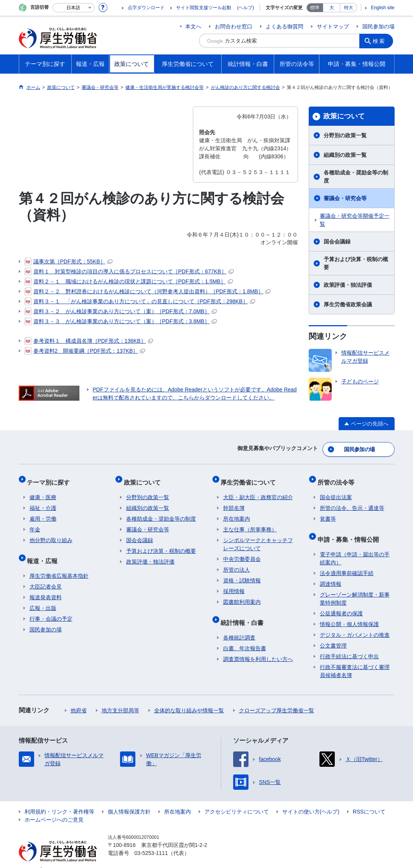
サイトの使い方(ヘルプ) (311, 800)
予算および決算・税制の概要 (356, 263)
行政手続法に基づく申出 (349, 644)
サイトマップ (333, 26)
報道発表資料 (46, 585)
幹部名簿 (234, 501)
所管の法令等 (338, 478)
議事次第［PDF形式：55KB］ (68, 261)
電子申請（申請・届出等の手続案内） (355, 547)
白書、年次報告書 (245, 636)
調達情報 (331, 572)
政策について (344, 116)
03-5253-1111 (151, 841)
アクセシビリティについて (237, 800)
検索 (381, 41)
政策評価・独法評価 (348, 285)
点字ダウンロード (146, 8)
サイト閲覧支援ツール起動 (204, 8)
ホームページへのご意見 (54, 808)
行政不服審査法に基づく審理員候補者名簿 (355, 659)
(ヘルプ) (245, 8)
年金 (35, 523)
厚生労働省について (251, 478)
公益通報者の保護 (341, 602)
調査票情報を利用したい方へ (258, 647)
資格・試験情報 (242, 574)
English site (383, 8)
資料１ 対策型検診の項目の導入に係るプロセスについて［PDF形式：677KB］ (129, 271)
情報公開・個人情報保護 (349, 612)
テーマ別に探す (51, 478)
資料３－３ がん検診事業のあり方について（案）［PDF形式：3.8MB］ (121, 321)
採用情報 (234, 584)
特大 (349, 8)
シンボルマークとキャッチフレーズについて (258, 537)
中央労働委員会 (242, 552)
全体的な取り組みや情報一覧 (189, 699)
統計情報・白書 (245, 613)
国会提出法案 (336, 490)
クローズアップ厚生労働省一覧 (276, 699)
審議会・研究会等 (345, 198)
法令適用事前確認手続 (347, 561)
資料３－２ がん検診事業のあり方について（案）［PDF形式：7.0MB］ (121, 311)
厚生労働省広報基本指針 (59, 564)
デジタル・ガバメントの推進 (355, 623)
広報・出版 (43, 596)
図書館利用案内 (242, 595)
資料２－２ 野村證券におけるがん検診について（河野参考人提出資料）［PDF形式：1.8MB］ (147, 291)
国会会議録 (337, 242)
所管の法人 (237, 563)
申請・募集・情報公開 (350, 530)
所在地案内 (237, 512)
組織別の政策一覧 (345, 155)
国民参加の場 (378, 26)
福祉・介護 (43, 501)
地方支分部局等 (120, 699)
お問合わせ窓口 (234, 26)
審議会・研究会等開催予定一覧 (355, 220)
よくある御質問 (285, 26)
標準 (315, 8)
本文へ (193, 26)
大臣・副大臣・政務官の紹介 (258, 490)
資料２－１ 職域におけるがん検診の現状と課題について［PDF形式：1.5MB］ (129, 281)
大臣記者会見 (46, 575)
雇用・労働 (43, 512)
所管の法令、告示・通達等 (352, 501)
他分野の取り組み (51, 533)
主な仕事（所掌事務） (250, 523)
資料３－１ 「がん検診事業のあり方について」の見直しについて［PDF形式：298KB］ (140, 301)
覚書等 (328, 512)
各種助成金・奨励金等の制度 (356, 177)
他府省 (79, 699)
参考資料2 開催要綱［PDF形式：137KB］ (85, 351)
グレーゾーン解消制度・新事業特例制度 (355, 587)
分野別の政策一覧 (345, 135)
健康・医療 (43, 490)
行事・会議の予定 (51, 607)
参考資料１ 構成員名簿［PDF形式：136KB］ (89, 341)
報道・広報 (45, 551)
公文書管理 (333, 634)
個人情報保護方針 (129, 800)
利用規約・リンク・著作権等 (59, 800)
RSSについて (369, 800)
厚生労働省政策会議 (348, 304)
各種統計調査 (239, 626)
